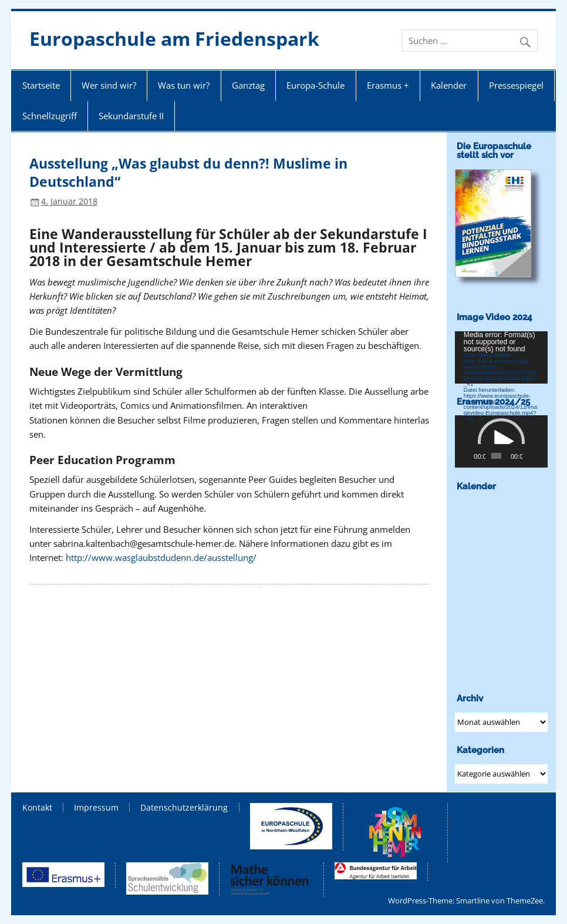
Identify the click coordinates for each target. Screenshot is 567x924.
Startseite (41, 85)
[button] (501, 442)
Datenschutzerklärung (184, 808)
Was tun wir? (184, 85)
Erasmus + (388, 85)
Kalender (449, 85)
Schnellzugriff (50, 116)
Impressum (96, 808)
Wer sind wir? (109, 85)
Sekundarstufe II (131, 116)
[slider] (496, 456)
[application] (501, 357)
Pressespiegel (516, 85)
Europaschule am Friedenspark (174, 38)
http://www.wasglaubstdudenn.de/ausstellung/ (161, 557)
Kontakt (37, 808)
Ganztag (248, 85)
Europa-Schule (315, 85)
